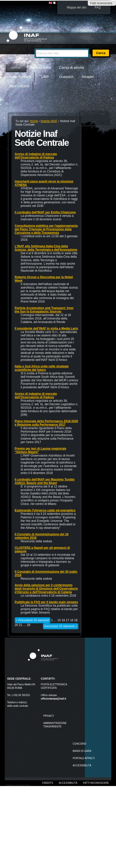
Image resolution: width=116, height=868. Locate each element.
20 (16, 625)
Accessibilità (68, 783)
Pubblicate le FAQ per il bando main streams (46, 602)
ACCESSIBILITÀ (82, 765)
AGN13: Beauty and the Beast (36, 483)
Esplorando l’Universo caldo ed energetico (45, 510)
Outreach (66, 77)
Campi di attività (71, 68)
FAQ (98, 7)
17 (67, 620)
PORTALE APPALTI (84, 758)
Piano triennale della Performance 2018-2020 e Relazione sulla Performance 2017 (46, 423)
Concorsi (79, 744)
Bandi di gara (82, 751)
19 (76, 620)
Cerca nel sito (34, 46)
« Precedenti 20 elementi (33, 620)
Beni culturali (19, 86)
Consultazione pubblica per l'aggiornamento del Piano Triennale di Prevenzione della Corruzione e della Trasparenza (46, 229)
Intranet (88, 77)
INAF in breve (41, 68)
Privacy (49, 716)
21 (21, 625)
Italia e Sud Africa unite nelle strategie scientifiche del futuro (42, 368)
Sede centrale (20, 77)
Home (16, 68)
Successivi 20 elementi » (61, 626)
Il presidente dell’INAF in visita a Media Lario (46, 328)
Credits (48, 783)
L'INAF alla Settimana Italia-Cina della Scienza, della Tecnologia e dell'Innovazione (46, 248)
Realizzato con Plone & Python (18, 785)
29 (29, 625)
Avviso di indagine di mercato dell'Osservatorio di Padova (36, 156)
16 (63, 620)
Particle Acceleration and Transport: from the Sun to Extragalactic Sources (44, 310)
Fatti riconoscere (101, 3)
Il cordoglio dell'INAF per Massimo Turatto (45, 479)
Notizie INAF (49, 121)
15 (59, 620)
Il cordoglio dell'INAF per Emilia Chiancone (45, 212)
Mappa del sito (77, 7)
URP (45, 77)
